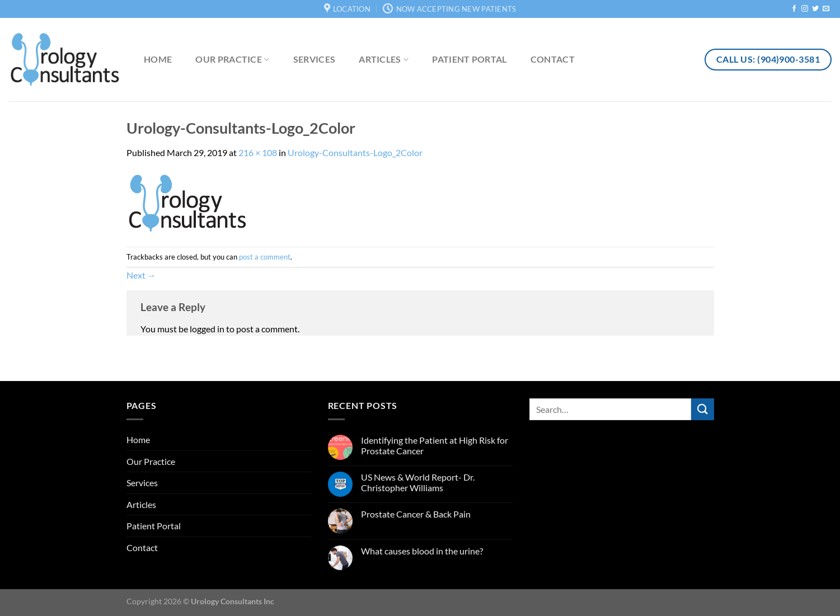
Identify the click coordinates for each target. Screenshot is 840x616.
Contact (553, 59)
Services (315, 59)
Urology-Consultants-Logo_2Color (355, 152)
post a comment (265, 257)
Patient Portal (469, 59)
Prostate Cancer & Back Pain (416, 514)
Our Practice (232, 59)
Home (158, 59)
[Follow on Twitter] (815, 9)
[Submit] (702, 409)
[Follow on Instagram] (805, 9)
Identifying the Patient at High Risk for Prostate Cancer (435, 445)
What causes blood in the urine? (422, 551)
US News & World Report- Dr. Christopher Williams (418, 482)
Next (141, 275)
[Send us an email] (826, 9)
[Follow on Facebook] (794, 9)
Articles (384, 59)
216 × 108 (258, 152)
